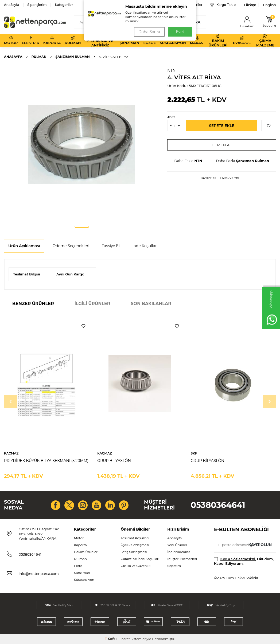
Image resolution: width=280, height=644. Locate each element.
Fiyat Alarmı (230, 178)
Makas (197, 40)
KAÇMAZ (11, 453)
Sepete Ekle (222, 126)
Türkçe (250, 5)
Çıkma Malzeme (265, 40)
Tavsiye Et (208, 178)
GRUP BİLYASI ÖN (114, 461)
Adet (171, 117)
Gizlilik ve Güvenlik (136, 566)
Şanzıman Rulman (73, 57)
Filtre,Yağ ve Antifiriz (100, 40)
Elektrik (30, 40)
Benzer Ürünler (33, 304)
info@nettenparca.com (39, 574)
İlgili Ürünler (92, 304)
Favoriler (192, 5)
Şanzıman (130, 40)
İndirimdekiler (179, 552)
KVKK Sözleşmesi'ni (238, 559)
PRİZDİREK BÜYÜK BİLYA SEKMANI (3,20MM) (46, 461)
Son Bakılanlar (151, 304)
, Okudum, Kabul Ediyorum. (244, 561)
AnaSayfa (12, 5)
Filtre (78, 566)
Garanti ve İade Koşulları (140, 559)
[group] (82, 145)
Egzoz (149, 40)
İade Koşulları (145, 246)
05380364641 (218, 505)
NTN (171, 70)
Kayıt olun (260, 544)
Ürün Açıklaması (24, 246)
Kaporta (52, 40)
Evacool (242, 40)
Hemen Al (222, 145)
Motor (11, 40)
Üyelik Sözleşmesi (135, 545)
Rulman (73, 40)
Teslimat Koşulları (135, 538)
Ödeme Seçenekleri (71, 246)
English (269, 5)
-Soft (110, 639)
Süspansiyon (173, 40)
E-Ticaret (123, 639)
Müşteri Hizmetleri (182, 559)
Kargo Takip (223, 5)
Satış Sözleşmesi (134, 552)
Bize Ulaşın (161, 5)
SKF (194, 453)
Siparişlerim (37, 5)
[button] (82, 227)
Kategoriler (64, 5)
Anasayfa (13, 57)
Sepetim (174, 566)
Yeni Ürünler (177, 545)
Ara (193, 22)
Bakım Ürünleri (218, 40)
